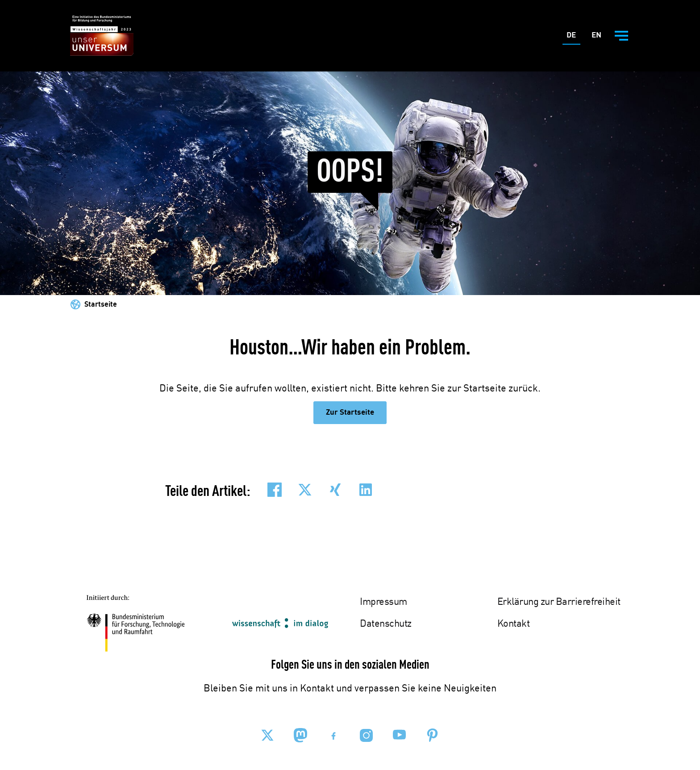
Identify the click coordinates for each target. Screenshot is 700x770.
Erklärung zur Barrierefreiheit (559, 602)
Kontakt (514, 624)
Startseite (101, 305)
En (598, 37)
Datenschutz (386, 624)
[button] (275, 490)
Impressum (383, 602)
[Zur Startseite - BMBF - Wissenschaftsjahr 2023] (102, 36)
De (573, 37)
